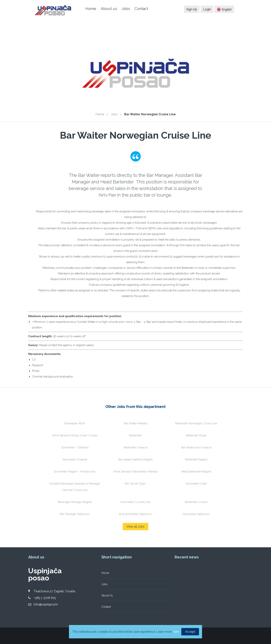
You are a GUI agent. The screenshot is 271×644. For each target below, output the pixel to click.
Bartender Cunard (196, 502)
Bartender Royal (196, 435)
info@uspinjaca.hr (46, 604)
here (176, 632)
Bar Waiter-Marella (135, 423)
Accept (190, 632)
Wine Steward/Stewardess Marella (135, 472)
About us (109, 9)
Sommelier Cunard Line (135, 502)
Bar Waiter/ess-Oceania (196, 447)
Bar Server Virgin (135, 484)
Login (207, 9)
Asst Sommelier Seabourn (135, 514)
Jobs (126, 9)
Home (91, 9)
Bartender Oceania (135, 447)
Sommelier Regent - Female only (75, 472)
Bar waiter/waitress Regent (135, 459)
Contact (141, 9)
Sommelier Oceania (75, 459)
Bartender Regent (196, 459)
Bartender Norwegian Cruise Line (196, 423)
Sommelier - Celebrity (75, 447)
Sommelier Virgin (196, 484)
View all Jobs (135, 527)
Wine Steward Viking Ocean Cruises (75, 435)
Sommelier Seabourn (196, 514)
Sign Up (192, 9)
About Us (107, 595)
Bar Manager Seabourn (75, 514)
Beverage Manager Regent (75, 502)
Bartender (135, 435)
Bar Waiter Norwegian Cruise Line (150, 114)
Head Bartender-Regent (196, 472)
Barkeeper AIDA (75, 423)
